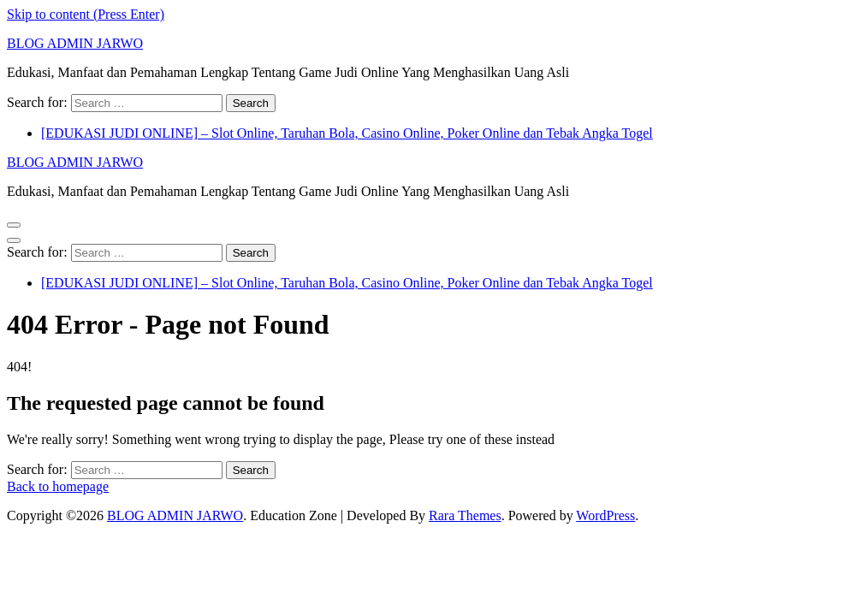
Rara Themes (465, 515)
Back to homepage (58, 486)
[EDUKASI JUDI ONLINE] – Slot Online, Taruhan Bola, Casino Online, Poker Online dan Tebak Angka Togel (347, 133)
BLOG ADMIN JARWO (75, 43)
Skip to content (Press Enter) (86, 14)
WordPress (605, 515)
